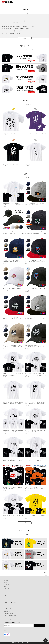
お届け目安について (8, 613)
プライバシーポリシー (9, 600)
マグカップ (6, 589)
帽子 (5, 587)
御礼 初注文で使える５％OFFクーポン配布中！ (24, 23)
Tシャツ (5, 583)
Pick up (5, 591)
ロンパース (6, 585)
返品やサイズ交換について (10, 615)
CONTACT (6, 604)
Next (47, 6)
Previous (2, 6)
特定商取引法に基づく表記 (10, 602)
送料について (7, 611)
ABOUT (5, 598)
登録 (40, 625)
